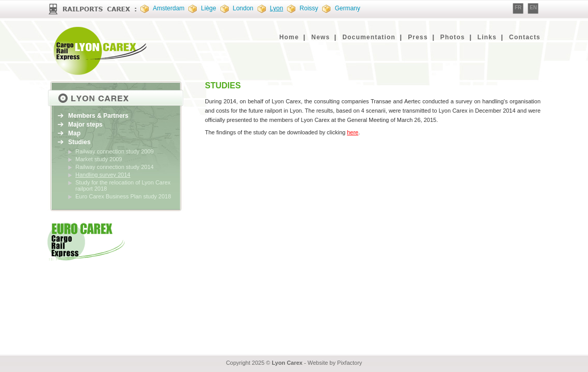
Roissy (309, 8)
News (321, 37)
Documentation (369, 37)
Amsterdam (169, 8)
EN (533, 7)
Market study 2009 (99, 159)
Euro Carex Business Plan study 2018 (123, 196)
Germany (347, 8)
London (243, 8)
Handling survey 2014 (103, 175)
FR (518, 7)
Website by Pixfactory (335, 363)
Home (289, 37)
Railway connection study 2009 (115, 151)
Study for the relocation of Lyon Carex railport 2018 (123, 185)
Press (418, 37)
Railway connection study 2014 (115, 167)
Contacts (525, 37)
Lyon (277, 8)
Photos (453, 37)
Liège (208, 8)
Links (487, 37)
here (353, 132)
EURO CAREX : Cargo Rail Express (102, 51)
